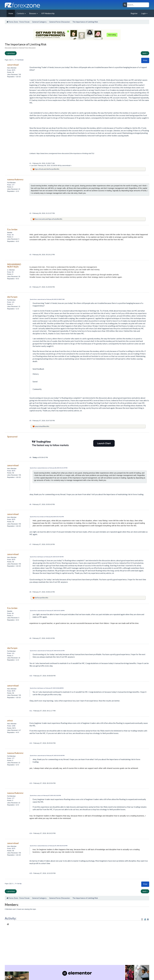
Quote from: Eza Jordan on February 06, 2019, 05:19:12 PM (47, 517)
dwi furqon (50, 169)
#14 (31, 833)
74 (16, 60)
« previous (11, 53)
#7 (31, 544)
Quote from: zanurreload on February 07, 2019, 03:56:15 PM (47, 651)
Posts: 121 (11, 302)
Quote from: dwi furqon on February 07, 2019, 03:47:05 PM (47, 557)
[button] (145, 60)
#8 (31, 592)
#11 (31, 711)
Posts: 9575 (11, 70)
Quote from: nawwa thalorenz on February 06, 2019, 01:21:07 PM (49, 468)
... (14, 60)
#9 (31, 638)
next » (145, 53)
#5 (31, 421)
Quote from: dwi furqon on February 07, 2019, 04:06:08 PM (47, 688)
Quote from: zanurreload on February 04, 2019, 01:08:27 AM (47, 299)
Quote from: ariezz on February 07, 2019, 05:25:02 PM (45, 795)
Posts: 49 (10, 235)
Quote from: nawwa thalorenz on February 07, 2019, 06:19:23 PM (49, 846)
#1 (31, 163)
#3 (31, 255)
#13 (31, 783)
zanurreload (39, 426)
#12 (31, 743)
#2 (31, 213)
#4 (31, 287)
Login (144, 13)
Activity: (11, 918)
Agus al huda (39, 169)
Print (145, 60)
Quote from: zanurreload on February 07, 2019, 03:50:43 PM (47, 755)
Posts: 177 (11, 185)
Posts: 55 (10, 272)
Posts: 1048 (11, 726)
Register (134, 13)
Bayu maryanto (40, 219)
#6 (31, 457)
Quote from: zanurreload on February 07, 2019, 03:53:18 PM (47, 611)
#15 (31, 873)
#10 (31, 676)
